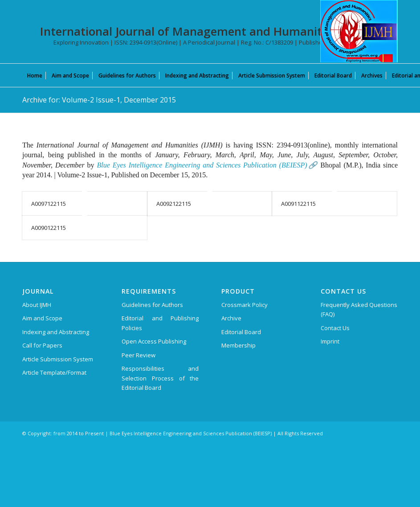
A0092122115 (174, 204)
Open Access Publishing (154, 341)
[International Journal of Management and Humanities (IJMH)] (359, 31)
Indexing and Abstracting (56, 332)
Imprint (330, 341)
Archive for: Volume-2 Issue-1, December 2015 (99, 100)
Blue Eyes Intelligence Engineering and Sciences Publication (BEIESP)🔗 (207, 165)
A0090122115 (49, 228)
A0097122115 (49, 204)
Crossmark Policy (245, 305)
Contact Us (335, 328)
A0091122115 (298, 204)
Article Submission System (58, 359)
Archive (231, 318)
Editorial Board (241, 332)
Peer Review (139, 355)
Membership (239, 345)
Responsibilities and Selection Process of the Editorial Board (160, 378)
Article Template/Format (54, 372)
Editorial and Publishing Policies (160, 323)
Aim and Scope (42, 318)
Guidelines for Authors (152, 305)
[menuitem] (35, 75)
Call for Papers (42, 345)
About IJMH (37, 305)
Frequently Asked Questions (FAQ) (359, 309)
